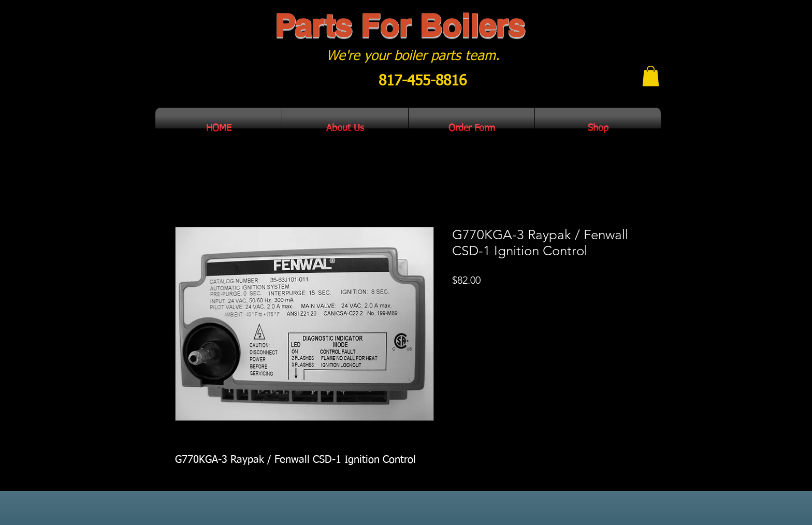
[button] (651, 76)
